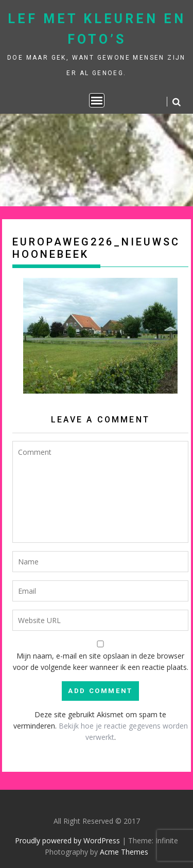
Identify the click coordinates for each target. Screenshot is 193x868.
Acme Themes (124, 852)
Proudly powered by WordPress (67, 840)
